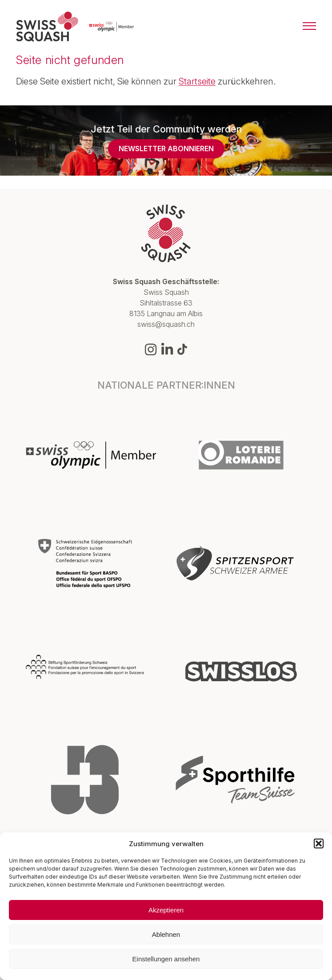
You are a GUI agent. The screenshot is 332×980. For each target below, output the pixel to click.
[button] (319, 843)
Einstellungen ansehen (166, 959)
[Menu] (309, 27)
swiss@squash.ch (166, 324)
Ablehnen (166, 934)
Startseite (197, 81)
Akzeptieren (166, 910)
